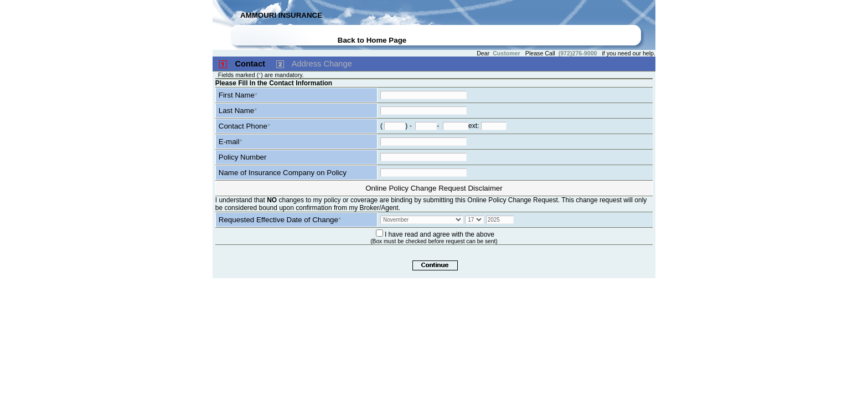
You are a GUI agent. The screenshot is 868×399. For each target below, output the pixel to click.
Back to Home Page (372, 40)
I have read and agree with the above (440, 234)
